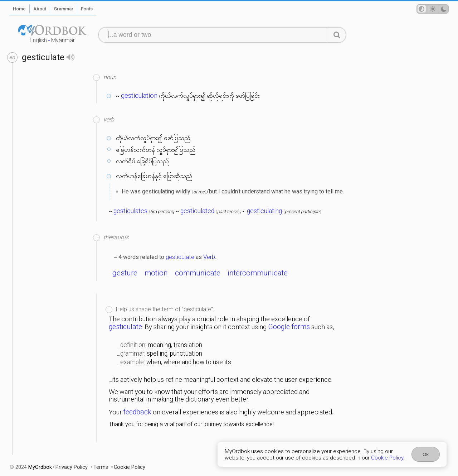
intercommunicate (258, 273)
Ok (426, 454)
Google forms (289, 327)
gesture (125, 273)
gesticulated (197, 211)
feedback (137, 412)
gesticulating (264, 211)
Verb (209, 257)
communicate (198, 273)
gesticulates (130, 211)
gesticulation (139, 96)
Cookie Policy (387, 458)
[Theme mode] (433, 9)
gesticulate (180, 257)
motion (156, 273)
